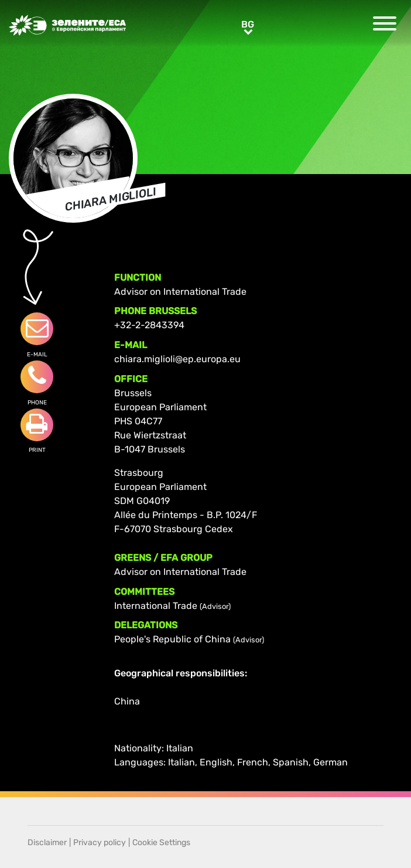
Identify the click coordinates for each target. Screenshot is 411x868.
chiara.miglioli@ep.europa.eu (177, 359)
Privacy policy (100, 843)
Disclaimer (47, 843)
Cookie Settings (161, 843)
